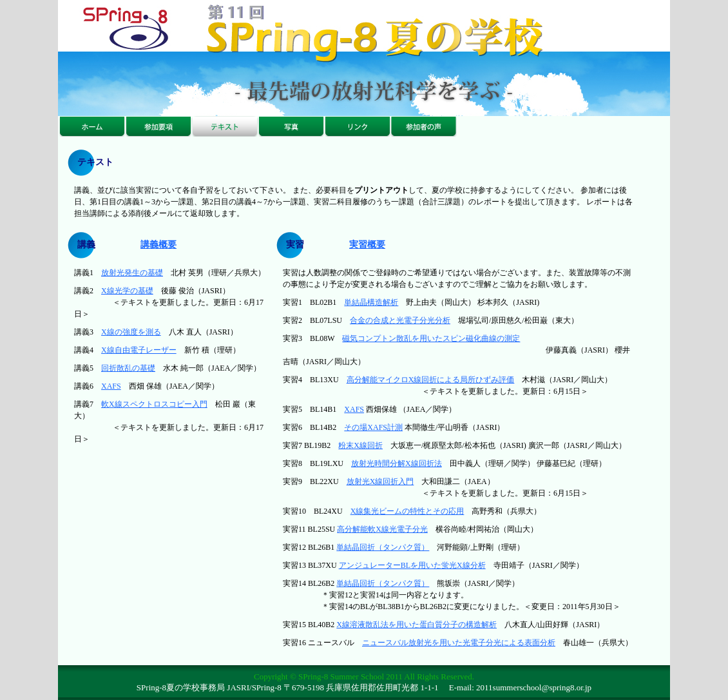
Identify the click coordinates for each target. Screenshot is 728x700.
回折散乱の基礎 (128, 368)
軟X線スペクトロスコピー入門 (154, 404)
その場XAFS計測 (373, 427)
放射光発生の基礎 (132, 273)
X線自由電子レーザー (139, 350)
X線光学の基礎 (127, 291)
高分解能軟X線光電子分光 (382, 529)
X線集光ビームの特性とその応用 (407, 511)
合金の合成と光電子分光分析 (400, 320)
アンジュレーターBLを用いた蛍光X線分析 (412, 565)
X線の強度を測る (131, 332)
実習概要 (367, 245)
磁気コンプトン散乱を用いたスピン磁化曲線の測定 (431, 338)
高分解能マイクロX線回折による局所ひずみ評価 (431, 380)
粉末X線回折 (360, 445)
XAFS (111, 386)
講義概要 (158, 245)
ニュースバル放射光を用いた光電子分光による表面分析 (459, 643)
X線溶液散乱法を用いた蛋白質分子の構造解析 (417, 625)
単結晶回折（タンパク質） (383, 547)
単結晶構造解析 (371, 302)
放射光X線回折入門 (380, 481)
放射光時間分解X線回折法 (397, 463)
